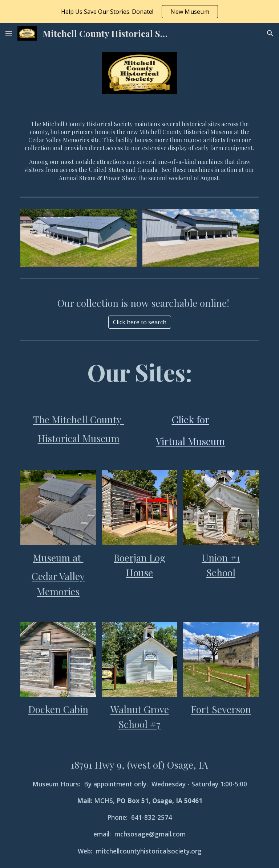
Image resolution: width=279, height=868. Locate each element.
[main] (139, 148)
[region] (139, 12)
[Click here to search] (140, 322)
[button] (9, 33)
